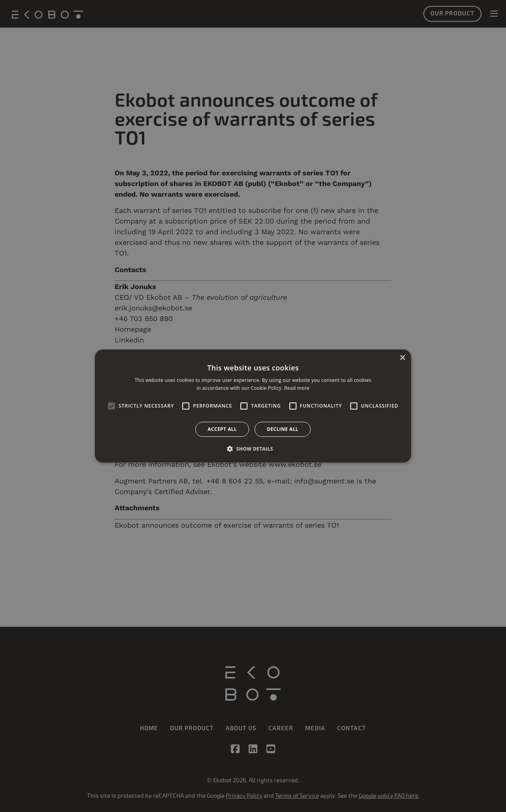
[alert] (253, 406)
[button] (253, 449)
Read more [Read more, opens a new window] (297, 388)
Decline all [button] (283, 429)
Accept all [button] (222, 429)
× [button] (402, 358)
